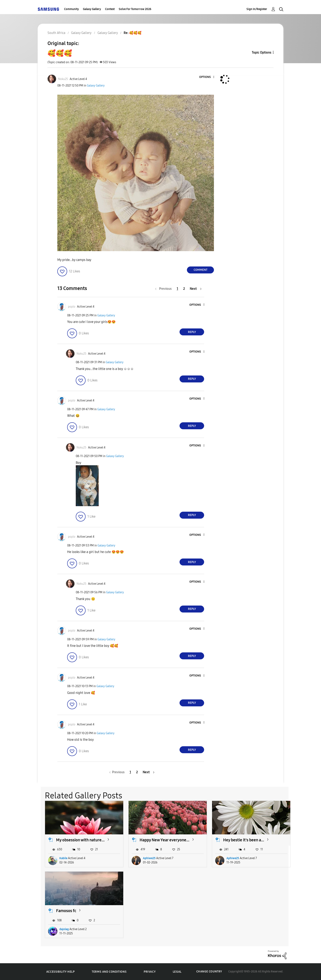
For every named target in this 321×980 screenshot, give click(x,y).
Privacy (150, 972)
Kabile (63, 858)
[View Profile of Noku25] (63, 79)
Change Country (209, 972)
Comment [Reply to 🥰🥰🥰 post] (201, 270)
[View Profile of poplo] (72, 307)
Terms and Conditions (109, 972)
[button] (207, 77)
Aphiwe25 (149, 858)
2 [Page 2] (184, 289)
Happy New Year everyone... (164, 840)
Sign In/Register (257, 9)
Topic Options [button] (262, 52)
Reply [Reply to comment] (192, 332)
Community (71, 9)
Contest (110, 9)
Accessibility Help (60, 972)
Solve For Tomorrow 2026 (135, 9)
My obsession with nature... (80, 840)
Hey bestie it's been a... (244, 840)
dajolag (64, 929)
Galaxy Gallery (92, 9)
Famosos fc (66, 911)
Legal (177, 972)
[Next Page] (196, 289)
